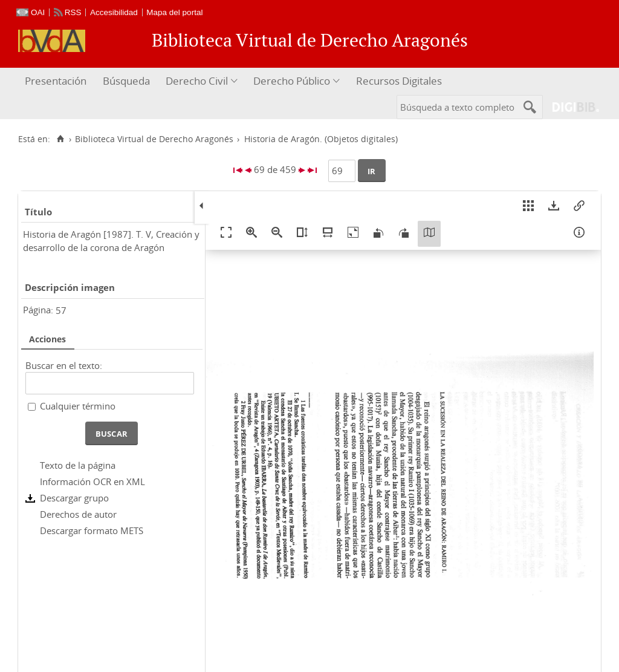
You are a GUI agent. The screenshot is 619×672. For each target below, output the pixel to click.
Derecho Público (292, 81)
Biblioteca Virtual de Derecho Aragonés (154, 139)
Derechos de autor (78, 514)
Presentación (56, 81)
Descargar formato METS (92, 530)
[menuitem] (57, 81)
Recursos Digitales (399, 81)
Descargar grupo (74, 498)
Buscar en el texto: (64, 365)
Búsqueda (126, 81)
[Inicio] (60, 139)
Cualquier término (78, 406)
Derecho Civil (197, 81)
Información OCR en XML (92, 481)
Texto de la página (78, 465)
